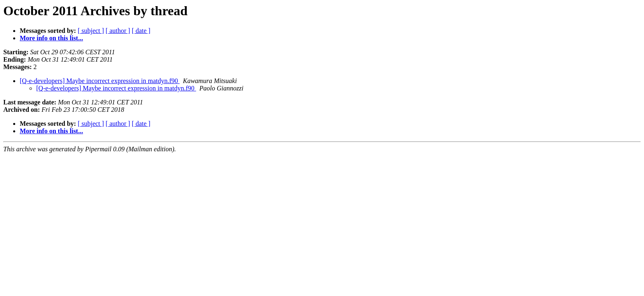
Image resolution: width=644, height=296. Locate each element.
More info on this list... (51, 38)
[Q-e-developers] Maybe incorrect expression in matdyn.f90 (100, 81)
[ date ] (141, 31)
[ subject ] (91, 31)
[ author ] (118, 31)
